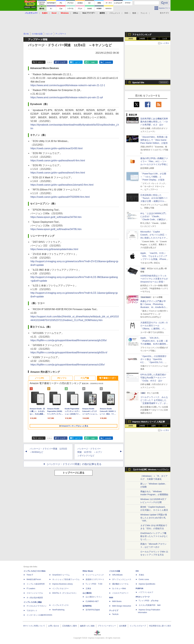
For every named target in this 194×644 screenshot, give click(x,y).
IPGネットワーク (143, 597)
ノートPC (39, 378)
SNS (126, 13)
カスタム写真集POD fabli (150, 605)
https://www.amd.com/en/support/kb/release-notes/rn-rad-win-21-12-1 (68, 85)
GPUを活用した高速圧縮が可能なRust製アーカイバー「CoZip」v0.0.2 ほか (153, 378)
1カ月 (165, 39)
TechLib (115, 614)
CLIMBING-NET (92, 601)
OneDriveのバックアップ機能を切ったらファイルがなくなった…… (154, 536)
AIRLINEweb (117, 575)
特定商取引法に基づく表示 (160, 626)
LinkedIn (108, 62)
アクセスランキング (142, 35)
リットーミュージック (95, 575)
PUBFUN (139, 589)
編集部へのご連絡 (87, 626)
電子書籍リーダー (108, 378)
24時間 (142, 39)
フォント (144, 13)
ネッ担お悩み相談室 (35, 598)
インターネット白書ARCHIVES (39, 615)
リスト (49, 62)
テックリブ (114, 610)
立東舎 (88, 589)
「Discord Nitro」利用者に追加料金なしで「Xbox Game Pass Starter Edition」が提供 (154, 140)
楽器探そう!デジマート (95, 579)
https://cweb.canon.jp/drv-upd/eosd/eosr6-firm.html (58, 161)
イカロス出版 (115, 571)
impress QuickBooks (147, 584)
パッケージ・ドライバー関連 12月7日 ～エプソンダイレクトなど (90, 452)
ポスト (41, 62)
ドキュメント (115, 13)
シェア (63, 62)
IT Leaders (31, 589)
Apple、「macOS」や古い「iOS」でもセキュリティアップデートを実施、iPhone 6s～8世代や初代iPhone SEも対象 (154, 259)
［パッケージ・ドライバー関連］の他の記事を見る (74, 464)
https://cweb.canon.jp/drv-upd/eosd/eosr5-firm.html (58, 173)
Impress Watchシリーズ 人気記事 (149, 422)
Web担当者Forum (34, 579)
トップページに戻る (74, 473)
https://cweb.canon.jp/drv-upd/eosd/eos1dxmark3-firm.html (62, 185)
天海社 (141, 575)
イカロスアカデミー (120, 593)
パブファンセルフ (146, 592)
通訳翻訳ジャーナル (120, 584)
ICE (137, 571)
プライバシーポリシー (107, 626)
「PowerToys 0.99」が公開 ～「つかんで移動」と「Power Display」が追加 (153, 177)
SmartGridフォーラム (61, 575)
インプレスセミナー (60, 589)
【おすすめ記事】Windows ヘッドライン (151, 470)
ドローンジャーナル (35, 593)
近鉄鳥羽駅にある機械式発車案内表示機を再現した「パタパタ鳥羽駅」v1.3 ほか (154, 122)
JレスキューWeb (119, 589)
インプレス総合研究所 (36, 584)
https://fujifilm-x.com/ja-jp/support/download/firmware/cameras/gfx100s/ (69, 340)
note (93, 62)
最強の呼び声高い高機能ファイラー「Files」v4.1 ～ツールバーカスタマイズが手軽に (154, 161)
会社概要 (123, 626)
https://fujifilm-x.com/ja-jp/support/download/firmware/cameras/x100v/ (68, 365)
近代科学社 (87, 606)
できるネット (32, 610)
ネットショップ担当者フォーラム (66, 579)
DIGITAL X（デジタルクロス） (65, 593)
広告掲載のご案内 (70, 626)
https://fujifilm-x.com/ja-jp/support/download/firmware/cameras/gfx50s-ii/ (69, 352)
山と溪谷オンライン (94, 597)
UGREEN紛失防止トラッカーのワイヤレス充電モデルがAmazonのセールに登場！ (154, 279)
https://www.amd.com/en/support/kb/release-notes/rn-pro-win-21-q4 (67, 97)
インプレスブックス (60, 605)
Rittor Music (88, 571)
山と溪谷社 (87, 593)
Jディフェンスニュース (122, 579)
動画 (134, 13)
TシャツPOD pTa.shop (149, 601)
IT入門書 (85, 378)
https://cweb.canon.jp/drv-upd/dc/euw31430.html (56, 148)
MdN (111, 598)
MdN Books (117, 601)
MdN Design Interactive (122, 606)
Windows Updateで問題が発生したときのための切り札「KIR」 (154, 518)
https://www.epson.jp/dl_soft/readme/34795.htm (56, 229)
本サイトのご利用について (34, 626)
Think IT (30, 575)
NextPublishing (58, 610)
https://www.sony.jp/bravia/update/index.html (54, 249)
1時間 (131, 39)
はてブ (78, 62)
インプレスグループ (138, 626)
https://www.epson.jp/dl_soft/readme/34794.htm (56, 217)
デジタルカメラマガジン (37, 606)
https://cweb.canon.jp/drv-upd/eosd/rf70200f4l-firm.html (60, 197)
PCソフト (62, 378)
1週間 (153, 39)
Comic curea (144, 579)
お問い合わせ (54, 626)
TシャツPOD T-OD (94, 584)
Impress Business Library (63, 584)
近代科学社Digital (93, 610)
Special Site (138, 82)
